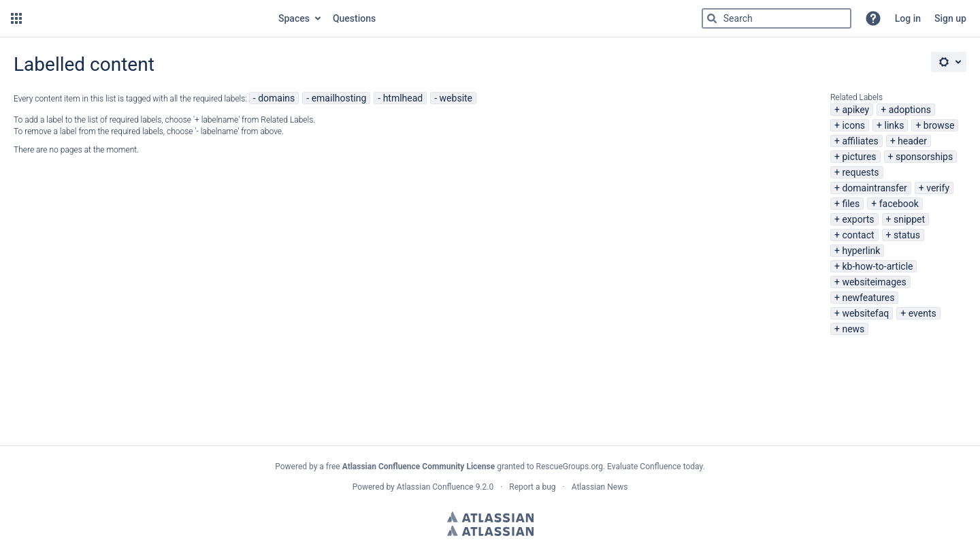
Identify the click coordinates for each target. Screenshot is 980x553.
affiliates (860, 141)
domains (276, 98)
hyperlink (861, 251)
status (907, 235)
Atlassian (490, 517)
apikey (855, 110)
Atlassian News (600, 487)
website (456, 98)
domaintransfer (874, 188)
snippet (909, 219)
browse (939, 125)
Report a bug (532, 487)
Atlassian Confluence (435, 487)
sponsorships (924, 157)
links (895, 125)
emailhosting (339, 98)
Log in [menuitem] (908, 18)
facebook (899, 204)
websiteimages (874, 282)
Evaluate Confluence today (655, 467)
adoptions (910, 110)
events (922, 313)
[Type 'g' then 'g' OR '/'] (777, 18)
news (853, 329)
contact (858, 235)
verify (938, 188)
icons (853, 125)
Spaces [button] (294, 18)
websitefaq (865, 313)
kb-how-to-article (877, 266)
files (851, 204)
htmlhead (403, 98)
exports (858, 219)
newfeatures (868, 298)
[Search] (712, 18)
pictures (859, 157)
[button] (16, 18)
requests (860, 172)
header (912, 141)
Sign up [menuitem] (950, 18)
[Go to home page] (149, 18)
